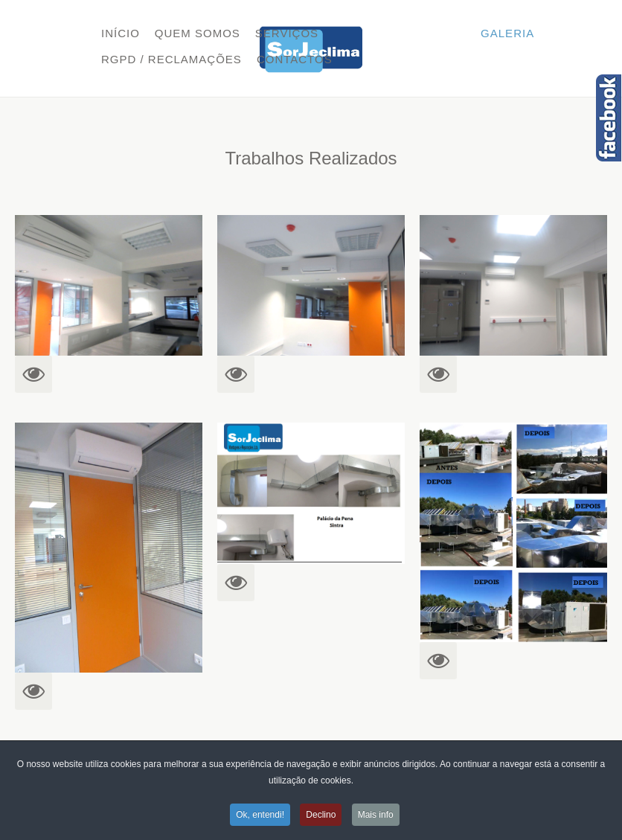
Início (121, 33)
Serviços (287, 33)
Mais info (376, 815)
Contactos (295, 59)
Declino (321, 815)
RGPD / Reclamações (171, 59)
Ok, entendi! (260, 815)
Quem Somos (198, 33)
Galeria (507, 33)
